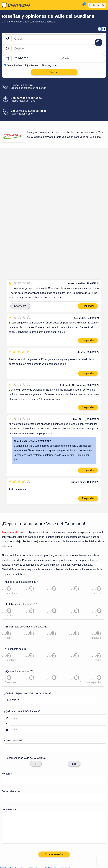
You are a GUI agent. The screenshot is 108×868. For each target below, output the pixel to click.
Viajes (61, 834)
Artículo (63, 824)
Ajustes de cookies (71, 819)
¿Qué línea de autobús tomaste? (22, 643)
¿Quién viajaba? (13, 672)
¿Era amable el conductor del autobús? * (27, 558)
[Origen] (58, 39)
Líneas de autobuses (72, 829)
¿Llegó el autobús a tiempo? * (21, 513)
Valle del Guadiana (48, 800)
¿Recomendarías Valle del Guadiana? (25, 689)
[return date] (82, 59)
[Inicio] (40, 5)
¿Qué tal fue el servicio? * (19, 603)
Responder (88, 237)
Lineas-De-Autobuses (26, 800)
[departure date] (35, 59)
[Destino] (58, 49)
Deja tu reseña (95, 162)
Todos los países (69, 839)
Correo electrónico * (13, 723)
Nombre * (7, 705)
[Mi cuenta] (83, 5)
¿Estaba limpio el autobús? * (21, 536)
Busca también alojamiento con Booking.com (32, 65)
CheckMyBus (7, 800)
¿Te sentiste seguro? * (17, 580)
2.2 (19, 184)
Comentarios (9, 741)
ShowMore (20, 237)
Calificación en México (18, 172)
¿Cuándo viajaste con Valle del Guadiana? (28, 625)
